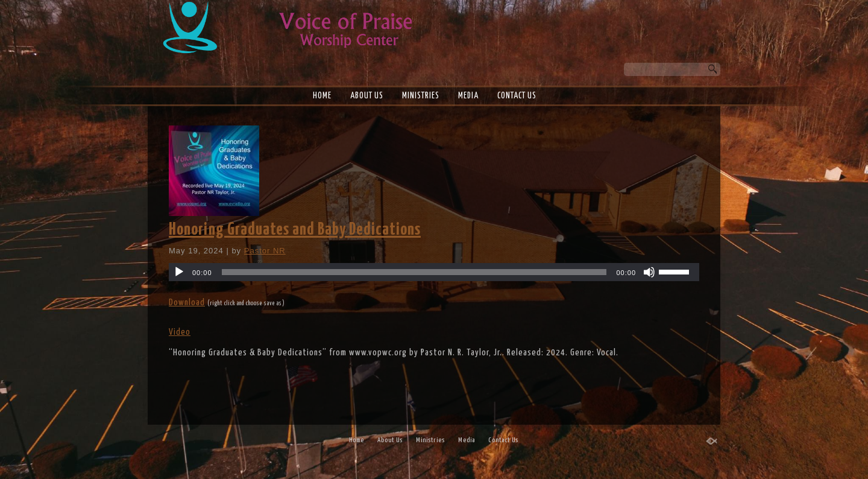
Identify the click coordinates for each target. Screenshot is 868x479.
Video (180, 332)
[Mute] (649, 272)
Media (468, 96)
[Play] (179, 272)
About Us (367, 96)
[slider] (414, 272)
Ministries (421, 96)
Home (322, 96)
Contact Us (517, 96)
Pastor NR (265, 251)
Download (187, 303)
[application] (434, 272)
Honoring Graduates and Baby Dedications (295, 230)
